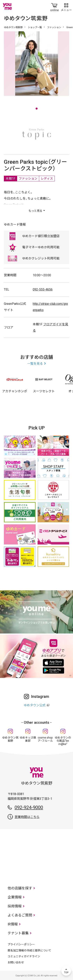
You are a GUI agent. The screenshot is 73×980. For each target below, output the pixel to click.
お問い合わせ (16, 962)
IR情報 (13, 924)
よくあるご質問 (20, 915)
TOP (66, 971)
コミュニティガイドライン (24, 956)
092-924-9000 (29, 807)
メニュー (66, 6)
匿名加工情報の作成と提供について (29, 950)
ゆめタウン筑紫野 (13, 27)
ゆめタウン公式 (35, 705)
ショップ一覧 (35, 27)
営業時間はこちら (27, 817)
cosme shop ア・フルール (45, 739)
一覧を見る (35, 364)
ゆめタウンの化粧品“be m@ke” (63, 741)
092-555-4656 (43, 289)
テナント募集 (18, 933)
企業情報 (15, 897)
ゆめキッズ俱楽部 (28, 739)
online (55, 6)
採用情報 (15, 906)
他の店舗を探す (20, 888)
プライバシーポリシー (21, 944)
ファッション (54, 27)
